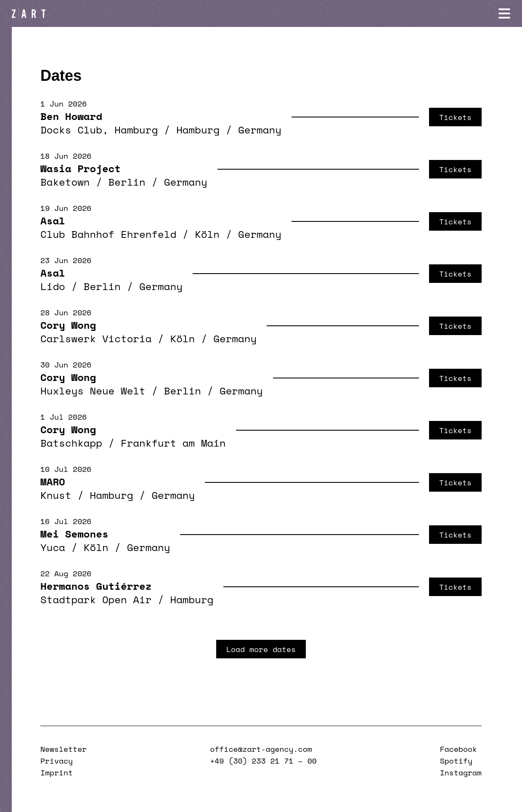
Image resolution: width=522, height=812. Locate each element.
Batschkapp (71, 443)
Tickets (455, 117)
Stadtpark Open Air (96, 599)
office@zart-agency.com (261, 749)
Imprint (57, 772)
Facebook (458, 749)
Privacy (57, 761)
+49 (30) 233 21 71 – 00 (263, 761)
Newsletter (64, 749)
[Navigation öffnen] (504, 13)
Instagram (461, 772)
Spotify (456, 761)
